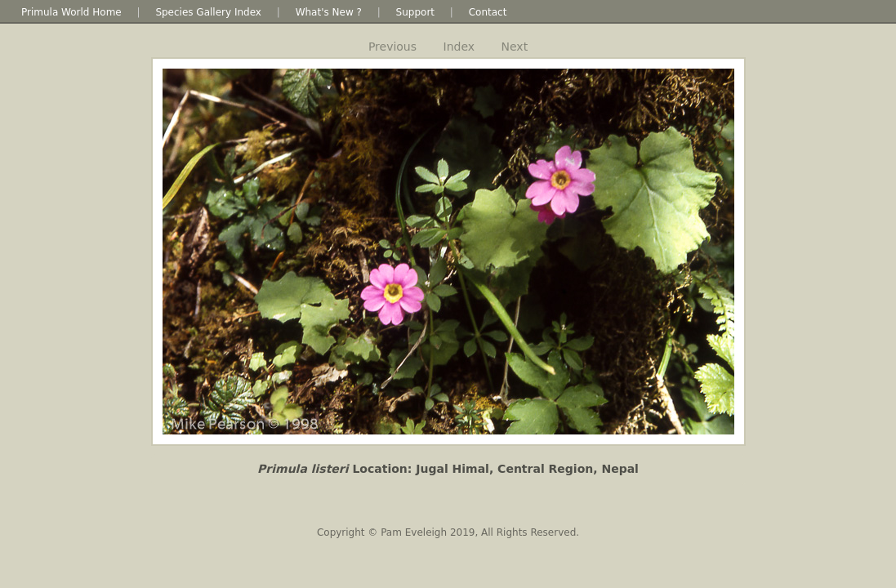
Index (459, 47)
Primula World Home (71, 12)
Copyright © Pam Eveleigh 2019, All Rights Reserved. (448, 532)
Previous (392, 47)
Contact (488, 12)
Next (515, 47)
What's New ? (329, 12)
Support (415, 12)
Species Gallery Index (208, 12)
